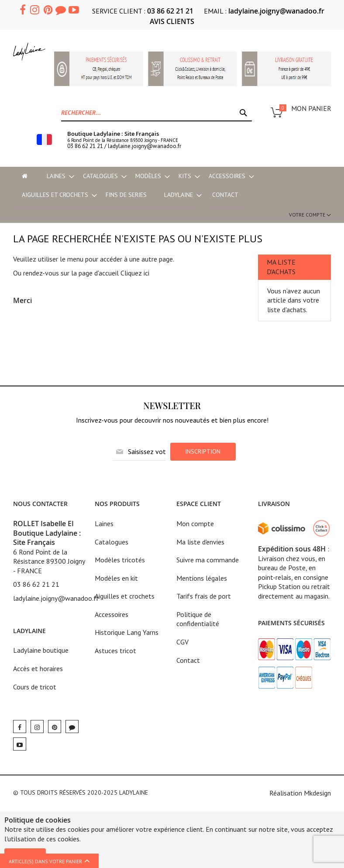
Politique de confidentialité (198, 619)
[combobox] (157, 113)
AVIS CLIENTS (172, 21)
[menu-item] (25, 176)
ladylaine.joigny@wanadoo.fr (276, 11)
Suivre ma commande (208, 560)
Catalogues (112, 542)
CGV (182, 642)
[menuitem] (56, 176)
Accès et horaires (38, 668)
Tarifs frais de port (204, 596)
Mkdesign (317, 793)
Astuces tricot (115, 651)
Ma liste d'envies (200, 542)
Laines (104, 524)
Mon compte (195, 524)
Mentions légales (202, 578)
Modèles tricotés (120, 560)
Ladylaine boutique (41, 650)
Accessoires (112, 614)
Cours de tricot (35, 687)
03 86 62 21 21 (170, 11)
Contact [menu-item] (225, 195)
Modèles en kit (116, 578)
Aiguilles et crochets (125, 596)
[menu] (172, 186)
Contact (188, 660)
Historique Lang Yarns (127, 632)
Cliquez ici (135, 273)
